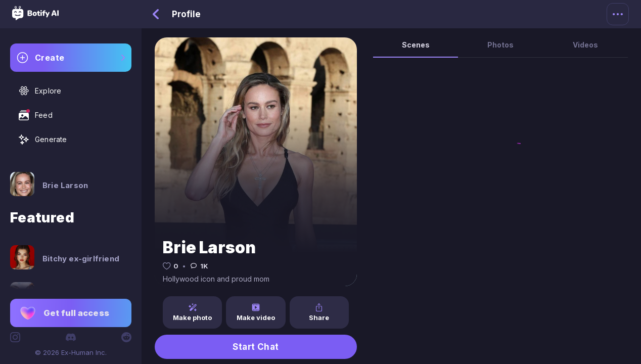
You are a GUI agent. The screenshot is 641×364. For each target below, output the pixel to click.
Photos (500, 45)
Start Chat (256, 347)
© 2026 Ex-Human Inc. (71, 352)
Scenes (416, 45)
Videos (585, 45)
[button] (71, 313)
